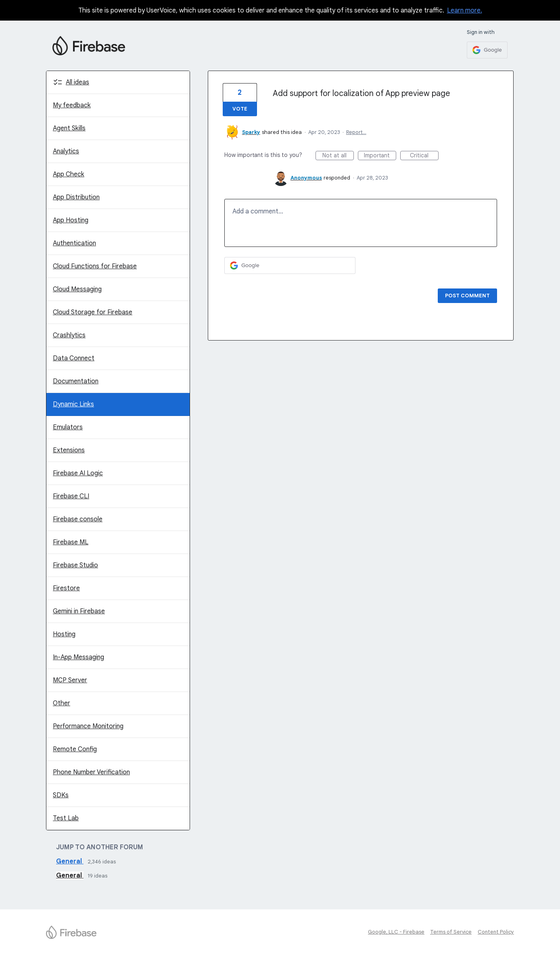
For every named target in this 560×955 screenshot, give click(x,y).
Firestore (66, 588)
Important (380, 156)
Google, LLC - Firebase (396, 932)
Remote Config (75, 749)
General (70, 861)
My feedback (72, 105)
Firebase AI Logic (78, 473)
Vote (240, 109)
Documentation (76, 381)
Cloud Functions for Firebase (95, 266)
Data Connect (74, 358)
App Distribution (76, 197)
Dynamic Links (73, 404)
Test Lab (66, 818)
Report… (356, 132)
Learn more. (465, 10)
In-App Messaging (78, 657)
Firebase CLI (71, 496)
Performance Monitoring (88, 726)
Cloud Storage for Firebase (93, 312)
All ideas (77, 82)
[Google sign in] (487, 50)
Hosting (64, 634)
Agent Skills (69, 128)
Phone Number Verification (91, 772)
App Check (69, 174)
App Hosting (71, 220)
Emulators (68, 427)
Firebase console (78, 519)
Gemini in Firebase (79, 611)
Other (62, 703)
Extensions (69, 450)
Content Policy (496, 932)
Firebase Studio (75, 565)
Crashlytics (69, 335)
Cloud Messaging (77, 289)
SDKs (61, 795)
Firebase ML (71, 542)
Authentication (74, 243)
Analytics (66, 151)
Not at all (338, 156)
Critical (424, 156)
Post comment (467, 296)
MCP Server (70, 680)
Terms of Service (451, 932)
